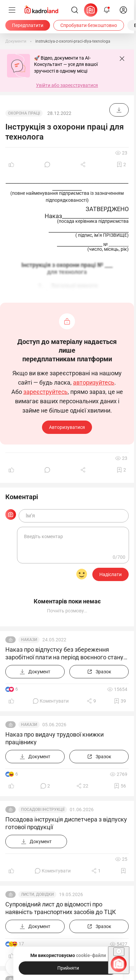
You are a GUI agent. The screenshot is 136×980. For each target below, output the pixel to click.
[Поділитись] (84, 164)
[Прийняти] (68, 968)
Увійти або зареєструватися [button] (67, 85)
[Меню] (12, 10)
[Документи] (16, 41)
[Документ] (119, 110)
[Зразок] (99, 672)
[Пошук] (75, 10)
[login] (123, 10)
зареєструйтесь (45, 392)
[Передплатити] (28, 25)
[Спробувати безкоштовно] (89, 25)
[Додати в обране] (121, 164)
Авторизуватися (67, 427)
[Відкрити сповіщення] (107, 10)
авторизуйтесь (94, 383)
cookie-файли (91, 955)
